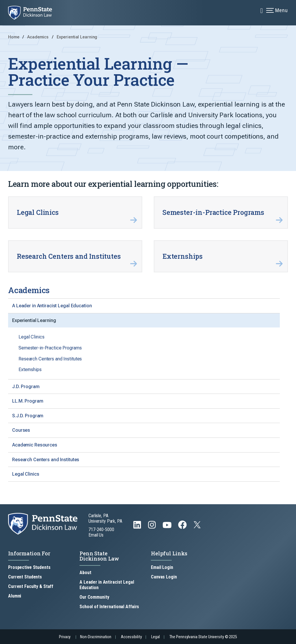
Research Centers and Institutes (50, 359)
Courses (21, 430)
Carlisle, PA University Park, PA (105, 518)
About (85, 573)
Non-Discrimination (96, 637)
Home (14, 37)
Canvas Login (164, 577)
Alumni (15, 596)
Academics (38, 37)
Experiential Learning (77, 37)
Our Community (94, 597)
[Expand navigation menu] (262, 10)
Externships (30, 370)
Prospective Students (29, 567)
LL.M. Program (28, 401)
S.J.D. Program (28, 416)
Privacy (65, 637)
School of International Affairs (109, 607)
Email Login (162, 567)
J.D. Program (26, 387)
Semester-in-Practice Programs (50, 348)
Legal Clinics (31, 337)
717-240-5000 (101, 529)
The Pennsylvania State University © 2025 (203, 637)
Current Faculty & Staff (31, 586)
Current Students (25, 577)
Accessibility (131, 637)
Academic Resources (35, 445)
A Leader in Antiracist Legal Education (52, 306)
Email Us (96, 535)
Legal (155, 637)
